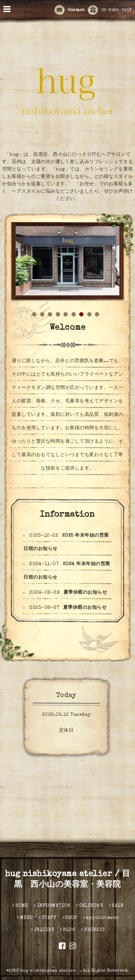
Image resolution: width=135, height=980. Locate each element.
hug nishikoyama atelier (50, 971)
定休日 (66, 731)
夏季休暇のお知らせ (85, 593)
